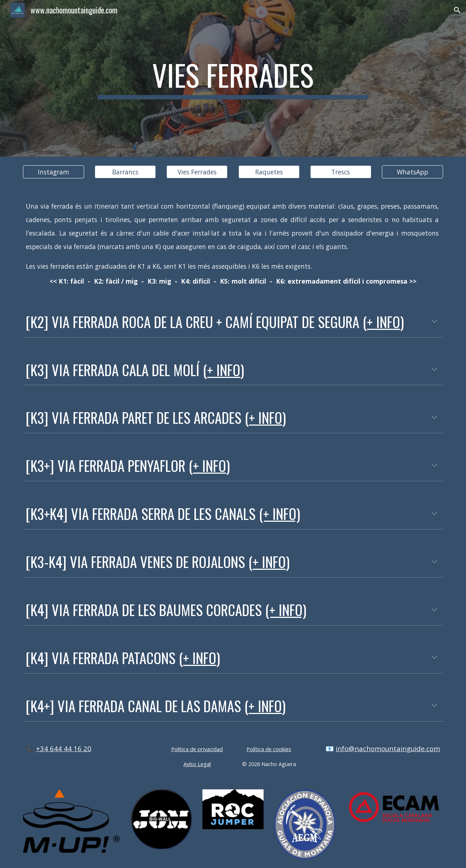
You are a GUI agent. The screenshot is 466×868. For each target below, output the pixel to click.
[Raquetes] (269, 172)
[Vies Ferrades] (197, 172)
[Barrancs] (125, 172)
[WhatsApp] (412, 172)
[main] (233, 78)
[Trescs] (341, 172)
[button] (457, 10)
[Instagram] (54, 172)
